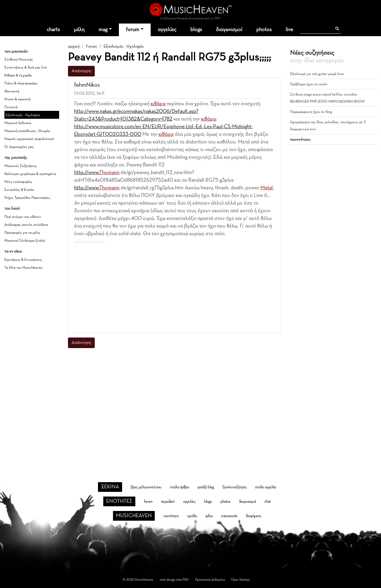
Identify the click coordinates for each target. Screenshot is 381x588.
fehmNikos (87, 85)
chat (267, 502)
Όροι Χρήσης (241, 580)
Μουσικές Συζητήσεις (21, 166)
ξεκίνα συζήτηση (234, 487)
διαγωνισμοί (229, 30)
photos (264, 30)
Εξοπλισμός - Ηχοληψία (23, 115)
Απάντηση (81, 71)
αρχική (74, 46)
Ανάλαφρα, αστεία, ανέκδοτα (26, 225)
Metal (267, 188)
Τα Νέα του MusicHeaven (23, 268)
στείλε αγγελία (265, 487)
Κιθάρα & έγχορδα (18, 76)
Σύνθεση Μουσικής (19, 60)
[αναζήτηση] (316, 29)
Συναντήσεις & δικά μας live (26, 68)
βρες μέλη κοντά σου (146, 487)
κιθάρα (158, 104)
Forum (91, 46)
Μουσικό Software (18, 123)
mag (103, 30)
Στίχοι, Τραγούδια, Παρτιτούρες (27, 198)
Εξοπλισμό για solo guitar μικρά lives (317, 74)
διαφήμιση (253, 516)
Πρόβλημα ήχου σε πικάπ (309, 84)
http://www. (87, 173)
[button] (271, 85)
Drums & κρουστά (18, 99)
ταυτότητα (171, 516)
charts (53, 30)
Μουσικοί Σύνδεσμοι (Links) (25, 241)
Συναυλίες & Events (19, 190)
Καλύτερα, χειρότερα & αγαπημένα (30, 174)
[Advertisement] (175, 287)
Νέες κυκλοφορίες (18, 182)
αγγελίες (167, 30)
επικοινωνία (229, 516)
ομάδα (192, 516)
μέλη (79, 30)
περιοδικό (168, 502)
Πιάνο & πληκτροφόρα (21, 83)
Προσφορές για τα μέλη (22, 233)
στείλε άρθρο (179, 487)
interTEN (182, 580)
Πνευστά (11, 107)
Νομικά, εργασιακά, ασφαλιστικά (29, 139)
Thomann (109, 173)
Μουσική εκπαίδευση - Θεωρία (27, 131)
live (289, 30)
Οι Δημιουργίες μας (19, 147)
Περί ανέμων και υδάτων (23, 217)
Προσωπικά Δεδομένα (210, 580)
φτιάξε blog (206, 487)
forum (133, 30)
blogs (196, 30)
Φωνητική (12, 91)
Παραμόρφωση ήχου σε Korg (311, 112)
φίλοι (209, 516)
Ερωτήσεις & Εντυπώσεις (23, 260)
